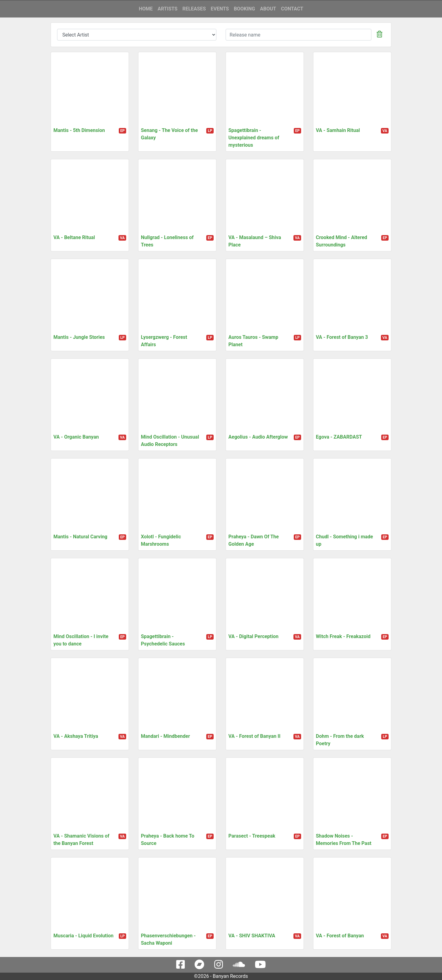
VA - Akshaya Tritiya (76, 736)
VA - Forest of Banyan (340, 936)
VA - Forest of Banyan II (254, 736)
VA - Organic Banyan (76, 437)
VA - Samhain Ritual (338, 130)
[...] (299, 35)
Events (220, 9)
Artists (168, 9)
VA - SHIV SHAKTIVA (252, 936)
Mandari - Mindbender (165, 736)
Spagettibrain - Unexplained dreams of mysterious (254, 138)
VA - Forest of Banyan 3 (342, 337)
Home (146, 9)
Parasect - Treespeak (252, 836)
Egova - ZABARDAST (339, 437)
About (268, 9)
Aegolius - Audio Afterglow (258, 437)
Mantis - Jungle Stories (79, 337)
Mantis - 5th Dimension (79, 130)
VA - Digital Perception (253, 636)
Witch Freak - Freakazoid (343, 636)
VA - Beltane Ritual (74, 237)
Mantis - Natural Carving (80, 537)
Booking (244, 9)
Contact (292, 9)
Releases (194, 9)
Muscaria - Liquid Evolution (83, 936)
